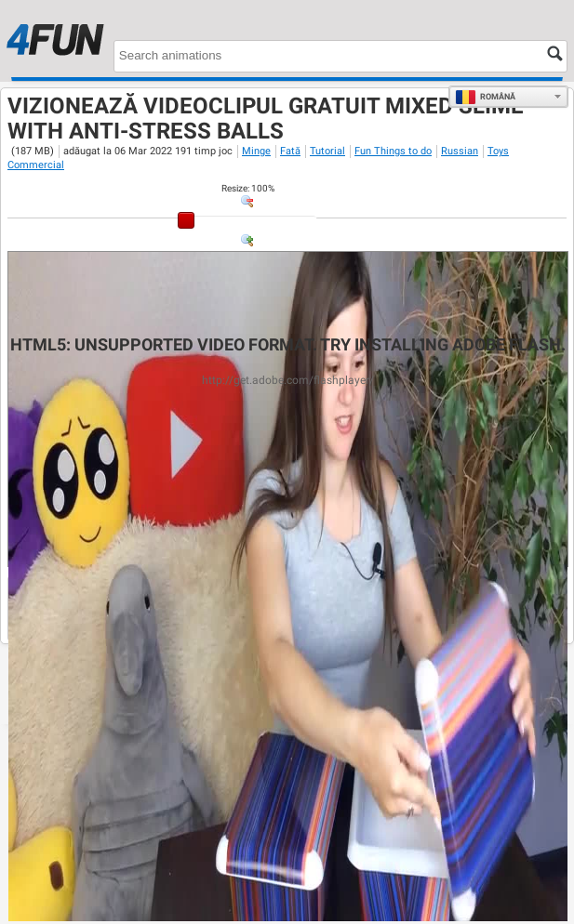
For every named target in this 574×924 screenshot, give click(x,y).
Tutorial (327, 151)
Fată (290, 151)
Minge (256, 151)
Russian (460, 151)
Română (485, 97)
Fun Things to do (393, 151)
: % (248, 188)
